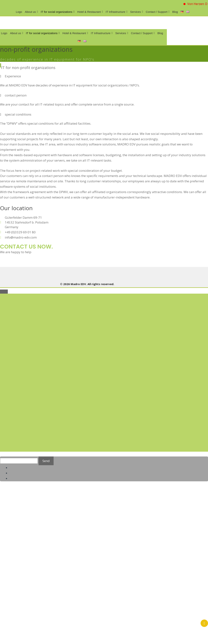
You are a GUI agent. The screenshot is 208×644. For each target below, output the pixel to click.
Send (46, 461)
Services (137, 12)
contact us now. (26, 247)
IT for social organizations (58, 12)
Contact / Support (158, 12)
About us (31, 12)
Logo (19, 12)
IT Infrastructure (117, 12)
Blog (175, 12)
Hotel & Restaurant (90, 12)
